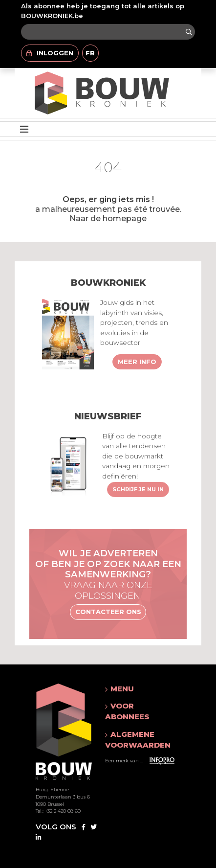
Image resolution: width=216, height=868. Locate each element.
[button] (138, 689)
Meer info (137, 362)
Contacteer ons (108, 612)
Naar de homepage (108, 218)
